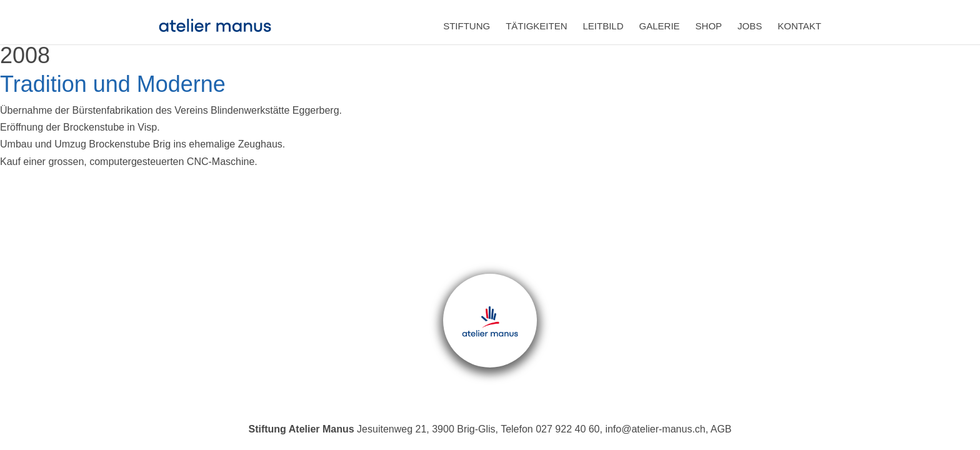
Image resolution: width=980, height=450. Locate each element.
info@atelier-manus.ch (655, 429)
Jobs (750, 26)
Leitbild (603, 26)
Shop (709, 26)
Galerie (660, 26)
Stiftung (467, 26)
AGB (721, 429)
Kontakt (799, 26)
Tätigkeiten (536, 26)
